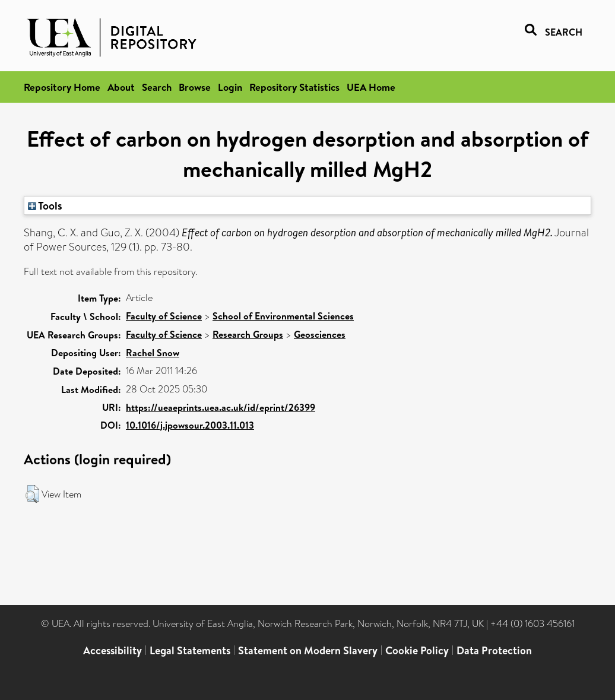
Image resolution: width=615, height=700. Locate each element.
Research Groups (248, 334)
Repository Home (62, 87)
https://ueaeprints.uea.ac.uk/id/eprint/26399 (221, 407)
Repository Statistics (294, 87)
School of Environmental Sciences (283, 316)
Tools (45, 205)
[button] (32, 494)
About (121, 87)
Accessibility (112, 650)
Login (230, 87)
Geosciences (320, 334)
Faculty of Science (164, 316)
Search (157, 87)
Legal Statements (190, 650)
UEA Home (371, 87)
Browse (195, 87)
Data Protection (494, 650)
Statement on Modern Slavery (308, 650)
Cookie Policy (417, 650)
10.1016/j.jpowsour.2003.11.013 (190, 425)
